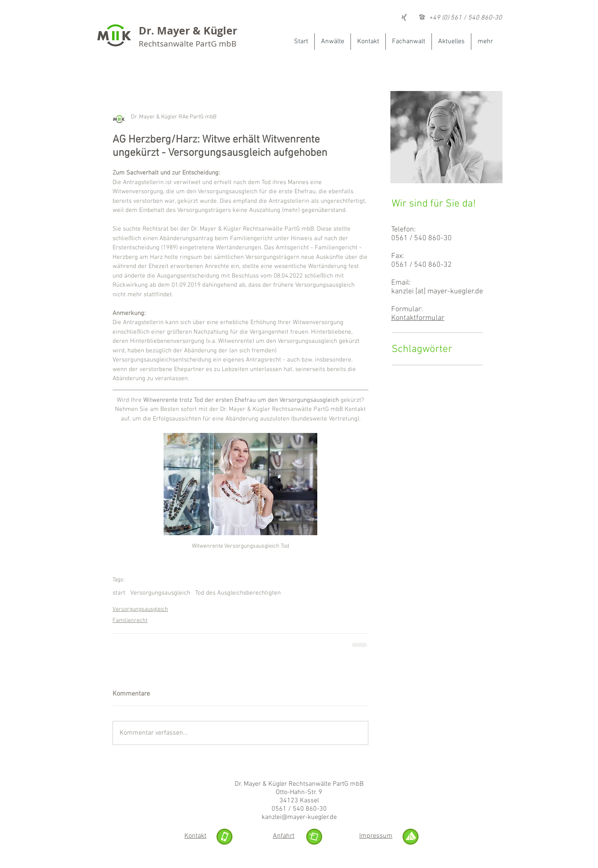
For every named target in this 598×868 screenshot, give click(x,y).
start (119, 593)
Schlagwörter (422, 349)
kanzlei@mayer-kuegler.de (299, 817)
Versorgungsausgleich (160, 593)
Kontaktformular (418, 318)
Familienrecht (130, 621)
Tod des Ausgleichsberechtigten (238, 593)
